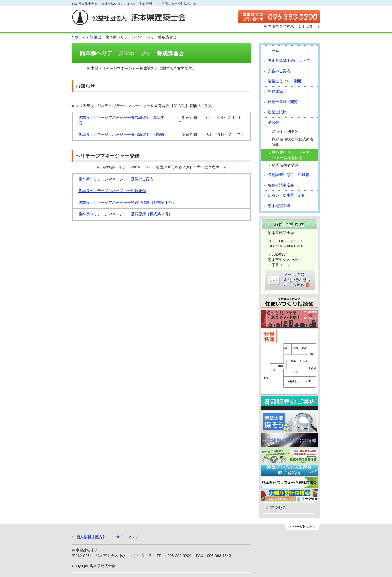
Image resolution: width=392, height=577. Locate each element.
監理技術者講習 (285, 165)
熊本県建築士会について (288, 61)
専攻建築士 (277, 91)
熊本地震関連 (279, 206)
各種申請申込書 (281, 185)
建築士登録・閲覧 (283, 102)
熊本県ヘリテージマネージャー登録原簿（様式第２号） (125, 214)
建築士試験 (277, 112)
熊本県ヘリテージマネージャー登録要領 (112, 191)
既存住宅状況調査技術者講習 (293, 142)
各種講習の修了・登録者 (288, 175)
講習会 (96, 37)
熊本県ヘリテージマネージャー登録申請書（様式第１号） (127, 202)
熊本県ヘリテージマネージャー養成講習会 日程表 (121, 135)
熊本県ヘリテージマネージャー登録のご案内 (116, 179)
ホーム (80, 37)
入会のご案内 (279, 71)
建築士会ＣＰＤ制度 (285, 81)
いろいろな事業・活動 (287, 195)
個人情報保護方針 (91, 537)
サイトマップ (127, 537)
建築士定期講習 (285, 131)
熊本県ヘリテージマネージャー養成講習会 (293, 155)
